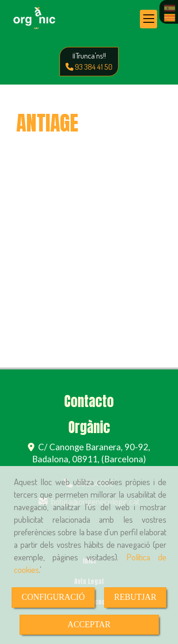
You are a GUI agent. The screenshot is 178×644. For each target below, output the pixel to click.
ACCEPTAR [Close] (89, 624)
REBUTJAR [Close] (135, 597)
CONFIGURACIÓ (53, 597)
